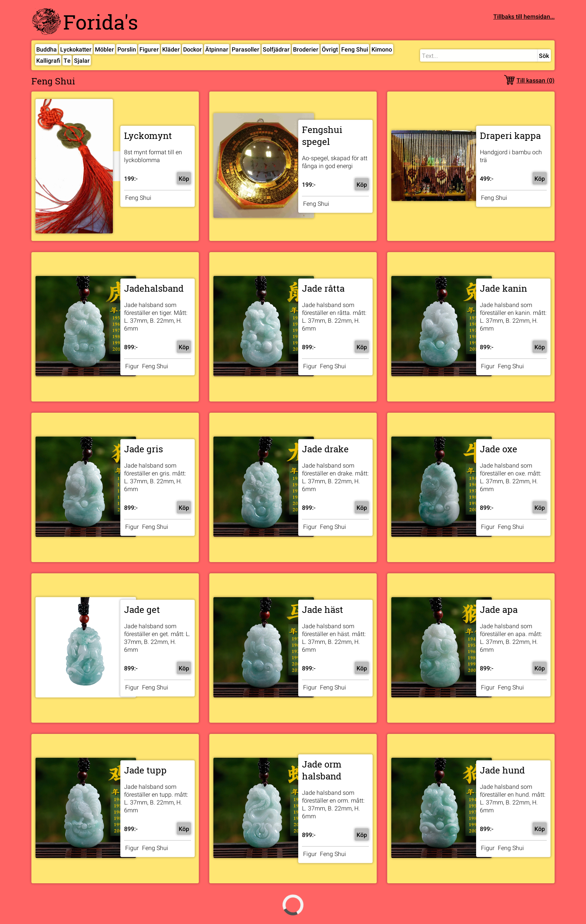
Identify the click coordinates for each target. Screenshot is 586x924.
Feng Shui (355, 49)
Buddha (47, 49)
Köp (184, 178)
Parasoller (246, 49)
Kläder (171, 49)
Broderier (306, 49)
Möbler (104, 49)
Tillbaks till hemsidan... (524, 16)
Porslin (127, 49)
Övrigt (330, 49)
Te (67, 60)
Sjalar (82, 60)
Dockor (192, 49)
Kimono (382, 49)
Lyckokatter (76, 49)
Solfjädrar (276, 49)
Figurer (149, 49)
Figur (132, 366)
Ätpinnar (217, 49)
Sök (544, 55)
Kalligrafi (48, 60)
